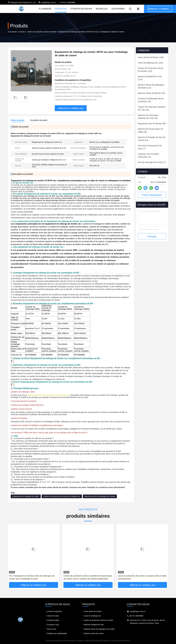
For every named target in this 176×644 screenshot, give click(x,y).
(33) (152, 108)
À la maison (45, 9)
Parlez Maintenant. (152, 195)
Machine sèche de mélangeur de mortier (100, 496)
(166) (151, 57)
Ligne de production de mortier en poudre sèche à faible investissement (142, 577)
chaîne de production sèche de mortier (42, 32)
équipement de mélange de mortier (26, 496)
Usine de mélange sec (92, 616)
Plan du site (52, 629)
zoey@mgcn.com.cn (47, 2)
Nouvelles (102, 9)
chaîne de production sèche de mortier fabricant (48, 395)
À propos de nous (81, 9)
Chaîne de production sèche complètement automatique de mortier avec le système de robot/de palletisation (88, 577)
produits (22, 32)
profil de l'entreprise (55, 611)
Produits (61, 9)
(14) (152, 139)
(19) (151, 100)
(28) (151, 130)
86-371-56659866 (67, 2)
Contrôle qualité (53, 620)
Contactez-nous (53, 625)
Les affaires (118, 9)
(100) (150, 63)
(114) (150, 78)
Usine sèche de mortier (93, 611)
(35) (151, 93)
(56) (152, 124)
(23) (151, 86)
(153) (151, 70)
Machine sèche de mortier (94, 633)
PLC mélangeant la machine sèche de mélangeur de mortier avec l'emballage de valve (32, 577)
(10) (148, 117)
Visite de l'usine (53, 616)
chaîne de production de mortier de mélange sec (62, 496)
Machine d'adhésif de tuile (94, 625)
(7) (150, 147)
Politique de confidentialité (57, 633)
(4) (148, 155)
